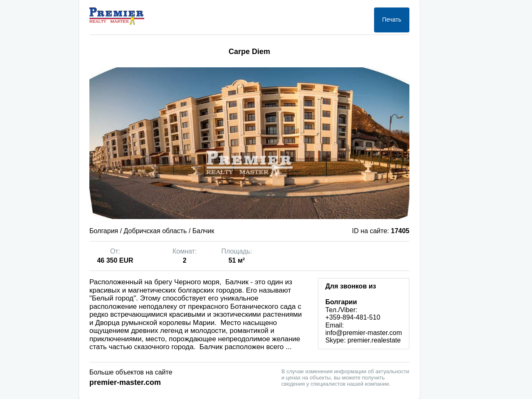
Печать (392, 20)
